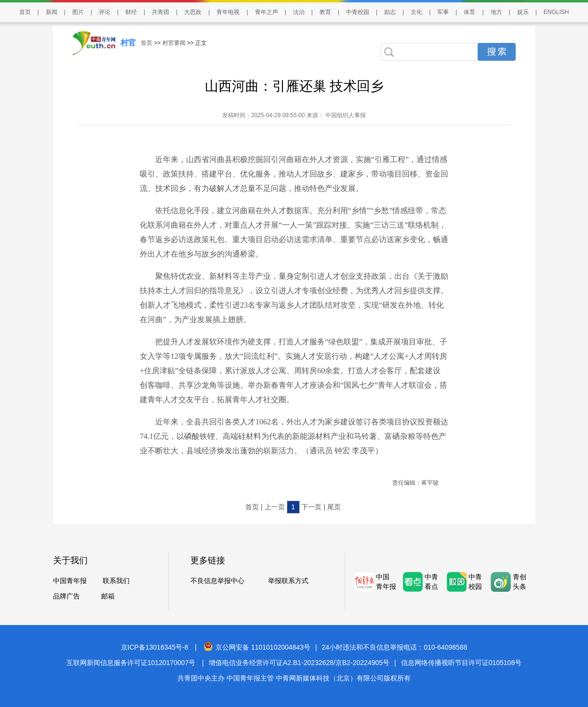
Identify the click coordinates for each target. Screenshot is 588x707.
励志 (390, 12)
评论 (105, 12)
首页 (25, 12)
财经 (131, 12)
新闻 (52, 12)
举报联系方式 (288, 581)
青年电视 (228, 12)
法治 (299, 12)
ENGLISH (556, 12)
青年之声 (267, 12)
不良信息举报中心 (217, 581)
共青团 (160, 12)
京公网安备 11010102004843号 (257, 647)
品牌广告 (67, 596)
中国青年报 (70, 581)
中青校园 (358, 12)
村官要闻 (174, 43)
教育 (325, 12)
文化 (416, 12)
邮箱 (108, 596)
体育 (469, 12)
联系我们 (116, 581)
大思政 (193, 12)
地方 (496, 12)
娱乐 (523, 12)
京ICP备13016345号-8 (155, 647)
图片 (78, 12)
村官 (128, 43)
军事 (443, 12)
